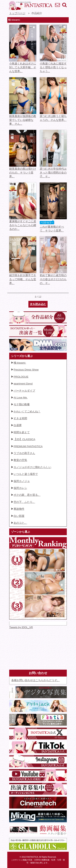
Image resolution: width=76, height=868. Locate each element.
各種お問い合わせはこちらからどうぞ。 (36, 680)
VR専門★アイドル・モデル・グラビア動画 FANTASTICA (30, 6)
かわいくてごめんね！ (27, 412)
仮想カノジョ (22, 481)
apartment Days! (23, 384)
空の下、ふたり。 (24, 502)
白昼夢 (18, 425)
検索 (64, 5)
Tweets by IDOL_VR (21, 627)
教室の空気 (20, 460)
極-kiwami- (20, 363)
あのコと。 (20, 523)
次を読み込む (38, 304)
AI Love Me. (21, 398)
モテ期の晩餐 (22, 404)
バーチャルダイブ (24, 391)
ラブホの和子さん (24, 453)
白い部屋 (19, 516)
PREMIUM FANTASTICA (28, 446)
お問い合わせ (57, 5)
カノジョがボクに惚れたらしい (32, 467)
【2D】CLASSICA (24, 439)
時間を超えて (22, 432)
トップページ (17, 13)
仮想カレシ (20, 488)
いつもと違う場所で (26, 474)
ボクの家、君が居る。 (27, 495)
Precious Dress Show (26, 370)
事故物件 (19, 509)
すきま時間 (20, 418)
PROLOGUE (21, 377)
